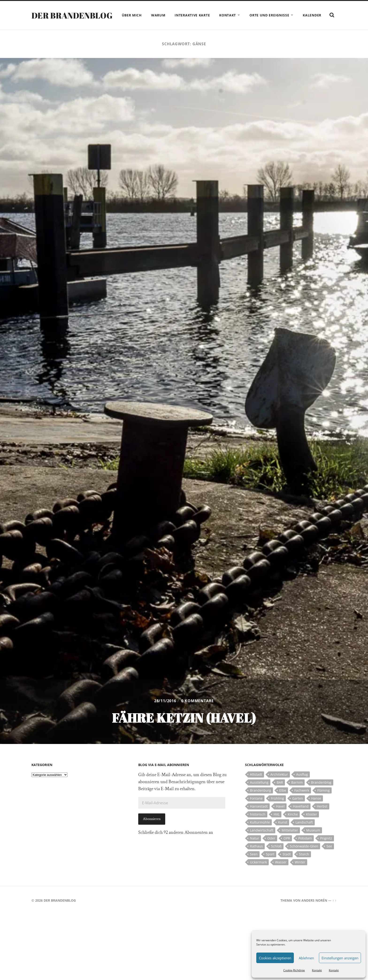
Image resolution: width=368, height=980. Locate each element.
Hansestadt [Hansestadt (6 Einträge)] (259, 816)
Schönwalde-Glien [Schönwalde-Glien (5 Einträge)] (304, 856)
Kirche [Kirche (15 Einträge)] (293, 824)
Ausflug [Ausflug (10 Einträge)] (302, 784)
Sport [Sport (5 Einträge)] (270, 864)
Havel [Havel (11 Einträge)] (280, 816)
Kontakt (317, 970)
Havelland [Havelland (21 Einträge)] (301, 816)
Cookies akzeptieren (275, 958)
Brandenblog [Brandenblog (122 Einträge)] (321, 792)
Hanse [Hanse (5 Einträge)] (316, 808)
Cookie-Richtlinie (294, 970)
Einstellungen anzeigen (340, 958)
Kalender (324, 15)
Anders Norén (314, 910)
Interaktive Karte (204, 15)
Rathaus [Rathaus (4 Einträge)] (256, 856)
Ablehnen (306, 958)
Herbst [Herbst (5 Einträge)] (322, 816)
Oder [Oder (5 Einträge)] (271, 848)
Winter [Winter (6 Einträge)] (300, 871)
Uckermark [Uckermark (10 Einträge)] (258, 871)
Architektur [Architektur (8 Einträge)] (279, 784)
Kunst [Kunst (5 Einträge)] (283, 832)
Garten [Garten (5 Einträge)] (298, 808)
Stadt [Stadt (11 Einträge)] (287, 864)
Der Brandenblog (73, 20)
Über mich (144, 15)
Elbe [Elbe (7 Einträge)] (283, 800)
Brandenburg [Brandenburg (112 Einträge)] (261, 800)
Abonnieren (152, 828)
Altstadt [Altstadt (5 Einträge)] (256, 784)
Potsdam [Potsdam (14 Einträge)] (305, 848)
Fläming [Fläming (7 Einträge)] (324, 800)
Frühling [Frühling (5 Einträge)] (277, 808)
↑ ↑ (334, 910)
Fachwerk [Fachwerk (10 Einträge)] (302, 800)
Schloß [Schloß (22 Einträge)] (276, 856)
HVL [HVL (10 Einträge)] (277, 824)
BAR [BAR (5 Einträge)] (280, 792)
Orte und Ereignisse (281, 15)
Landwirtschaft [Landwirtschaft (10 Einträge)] (262, 840)
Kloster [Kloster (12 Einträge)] (312, 824)
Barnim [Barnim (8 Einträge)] (297, 792)
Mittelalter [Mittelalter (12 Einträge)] (290, 840)
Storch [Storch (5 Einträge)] (304, 864)
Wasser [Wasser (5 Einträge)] (281, 871)
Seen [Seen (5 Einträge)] (254, 864)
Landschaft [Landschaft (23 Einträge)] (304, 832)
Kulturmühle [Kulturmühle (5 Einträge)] (260, 832)
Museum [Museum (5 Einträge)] (313, 840)
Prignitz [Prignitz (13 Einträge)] (326, 848)
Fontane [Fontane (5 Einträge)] (256, 808)
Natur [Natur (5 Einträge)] (255, 848)
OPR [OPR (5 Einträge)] (287, 848)
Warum (170, 15)
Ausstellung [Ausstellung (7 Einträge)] (259, 792)
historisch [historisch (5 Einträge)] (258, 824)
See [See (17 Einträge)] (329, 856)
